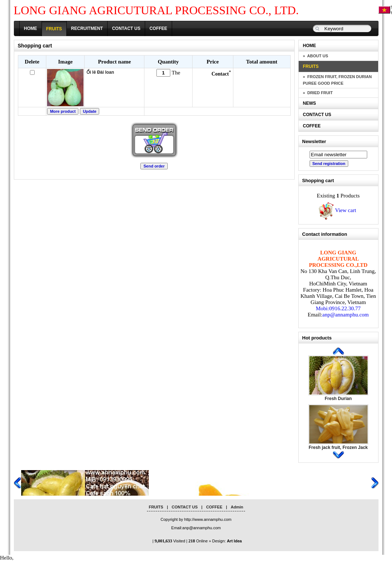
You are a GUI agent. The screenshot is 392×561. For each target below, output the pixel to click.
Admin (237, 507)
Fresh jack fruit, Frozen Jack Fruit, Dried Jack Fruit (338, 450)
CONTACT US (126, 28)
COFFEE (158, 28)
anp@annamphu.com (346, 315)
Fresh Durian (338, 399)
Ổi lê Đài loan (100, 72)
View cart (337, 210)
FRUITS (54, 29)
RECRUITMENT (87, 28)
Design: (227, 541)
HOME (31, 28)
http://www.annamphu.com (208, 519)
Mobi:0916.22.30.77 (338, 308)
